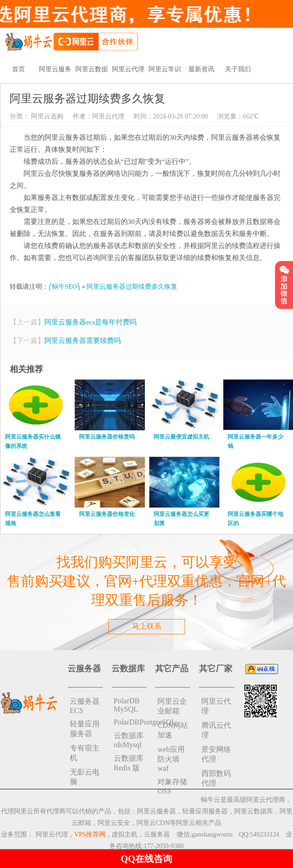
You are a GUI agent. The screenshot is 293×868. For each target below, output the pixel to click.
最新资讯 (201, 69)
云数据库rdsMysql (129, 740)
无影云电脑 (85, 777)
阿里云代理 (128, 69)
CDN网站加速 (173, 730)
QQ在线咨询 (146, 859)
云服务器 (157, 834)
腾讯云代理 (216, 730)
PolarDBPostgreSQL (130, 722)
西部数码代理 (216, 778)
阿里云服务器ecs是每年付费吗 (90, 322)
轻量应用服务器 (85, 729)
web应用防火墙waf (171, 759)
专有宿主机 (85, 753)
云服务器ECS (85, 706)
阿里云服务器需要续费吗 (83, 341)
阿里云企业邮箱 (172, 706)
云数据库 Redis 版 (129, 763)
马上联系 (147, 626)
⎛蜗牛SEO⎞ (64, 287)
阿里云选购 (46, 116)
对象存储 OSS (172, 786)
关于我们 (238, 69)
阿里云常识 (165, 69)
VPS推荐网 (90, 834)
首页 (19, 69)
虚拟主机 (125, 834)
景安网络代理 (216, 754)
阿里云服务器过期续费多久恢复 (132, 287)
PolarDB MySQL (127, 705)
